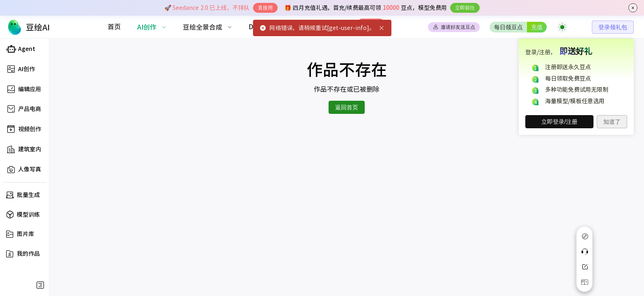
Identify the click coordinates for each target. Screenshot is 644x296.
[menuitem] (114, 27)
